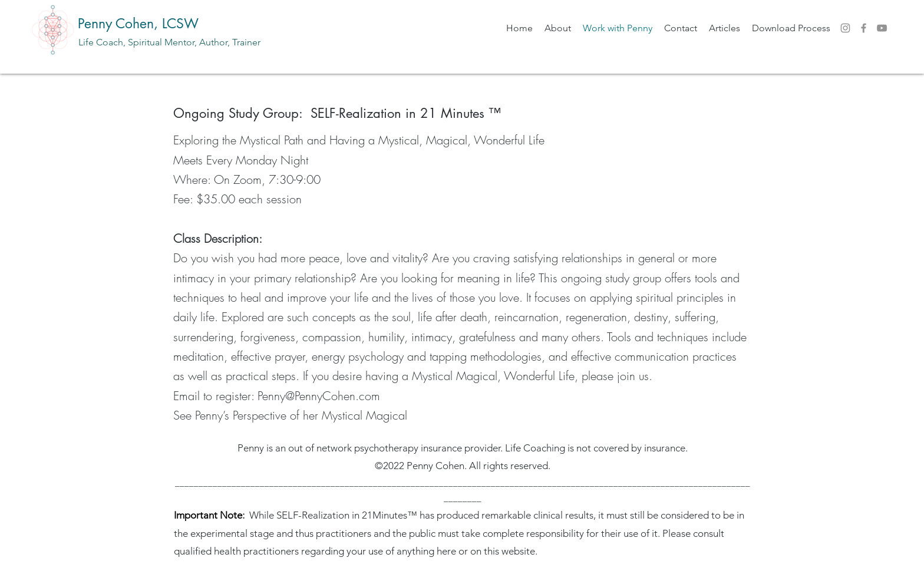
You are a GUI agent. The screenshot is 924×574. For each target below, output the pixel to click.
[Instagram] (845, 28)
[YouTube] (882, 28)
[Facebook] (864, 28)
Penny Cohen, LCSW (138, 24)
